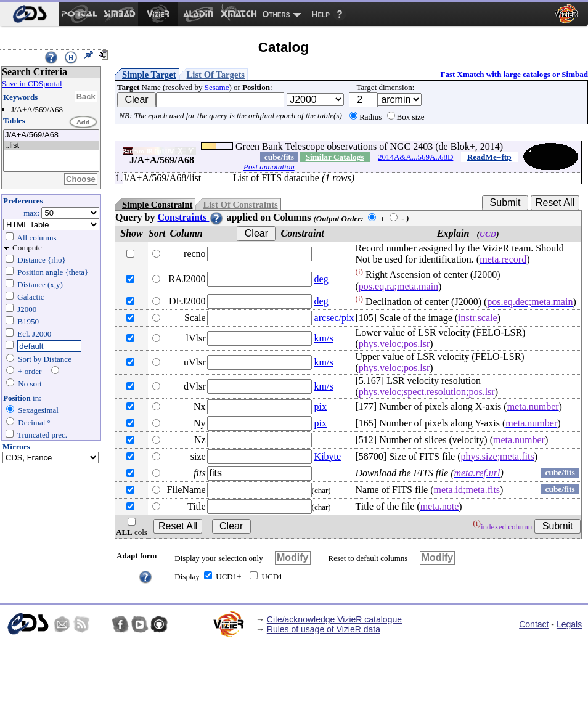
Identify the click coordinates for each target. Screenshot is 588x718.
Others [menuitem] (276, 14)
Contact (534, 624)
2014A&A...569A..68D (415, 157)
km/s (324, 338)
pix (321, 406)
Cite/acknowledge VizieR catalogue (334, 619)
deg (321, 279)
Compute (27, 247)
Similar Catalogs (335, 157)
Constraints (190, 217)
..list (51, 146)
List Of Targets (216, 75)
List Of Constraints (240, 205)
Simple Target (149, 75)
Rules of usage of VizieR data (324, 629)
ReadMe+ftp (489, 157)
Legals (569, 624)
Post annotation (269, 167)
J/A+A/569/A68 (51, 135)
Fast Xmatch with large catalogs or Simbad (514, 74)
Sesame (217, 87)
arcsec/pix (334, 318)
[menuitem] (29, 14)
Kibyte (328, 456)
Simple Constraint (157, 205)
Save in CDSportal (32, 84)
